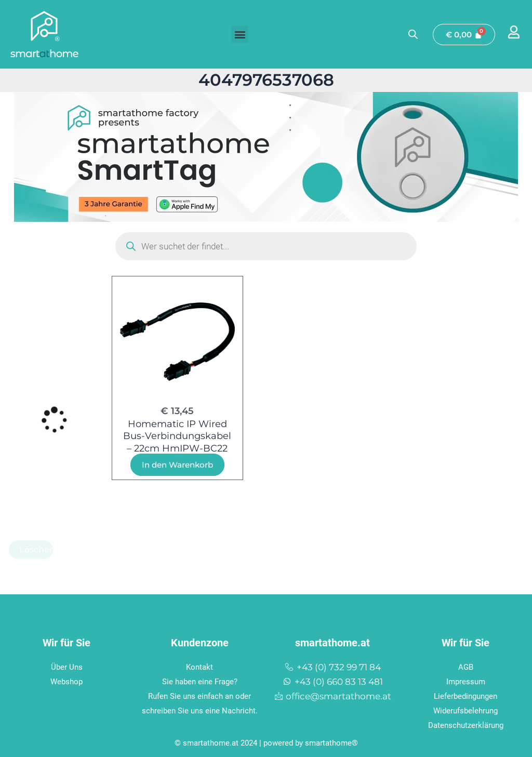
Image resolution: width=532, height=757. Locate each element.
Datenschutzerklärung (466, 724)
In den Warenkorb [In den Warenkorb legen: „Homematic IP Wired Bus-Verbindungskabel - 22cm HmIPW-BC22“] (177, 465)
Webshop (66, 680)
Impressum (466, 680)
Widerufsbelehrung (465, 709)
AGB (466, 666)
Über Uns (67, 666)
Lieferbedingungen (465, 695)
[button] (240, 35)
